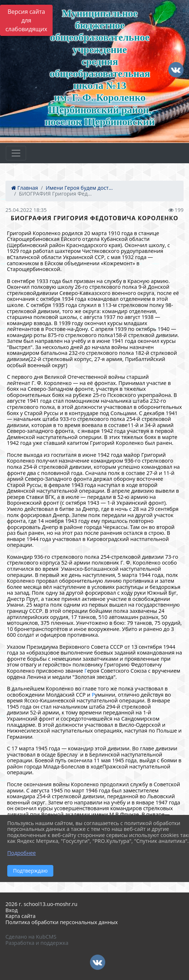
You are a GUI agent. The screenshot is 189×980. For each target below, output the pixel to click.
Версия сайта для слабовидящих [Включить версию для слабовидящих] (26, 20)
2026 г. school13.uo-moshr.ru (41, 904)
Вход (12, 910)
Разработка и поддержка (37, 943)
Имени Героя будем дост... (79, 188)
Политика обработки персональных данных (62, 922)
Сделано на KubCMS (31, 937)
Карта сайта (20, 916)
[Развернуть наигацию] (16, 153)
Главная (25, 188)
